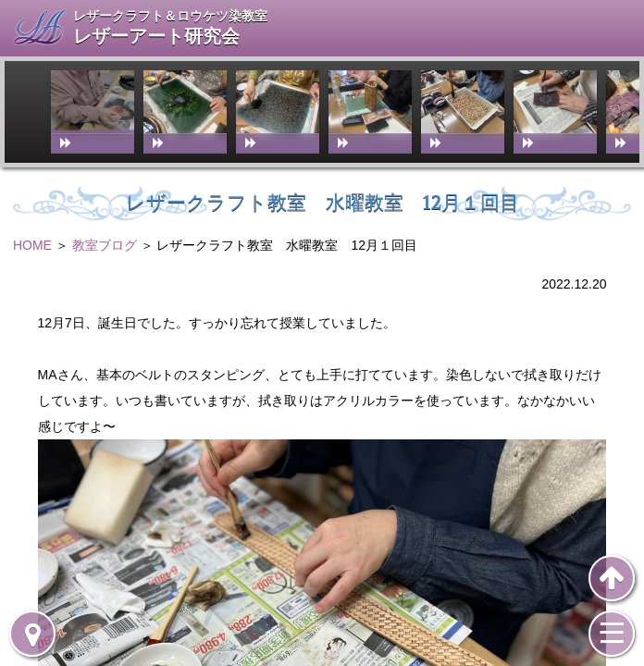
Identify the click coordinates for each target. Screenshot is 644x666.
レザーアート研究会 (156, 37)
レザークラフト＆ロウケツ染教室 (170, 16)
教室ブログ (105, 245)
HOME (32, 245)
